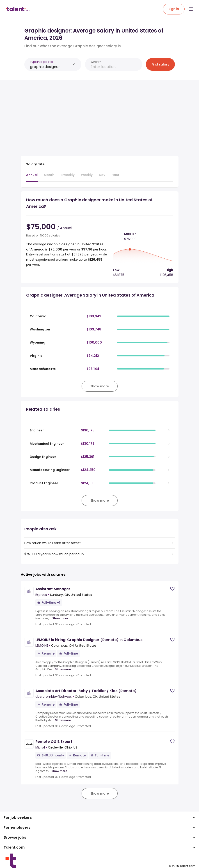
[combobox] (50, 67)
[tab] (32, 177)
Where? (96, 62)
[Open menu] (191, 9)
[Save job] (172, 589)
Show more (60, 618)
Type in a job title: (42, 62)
